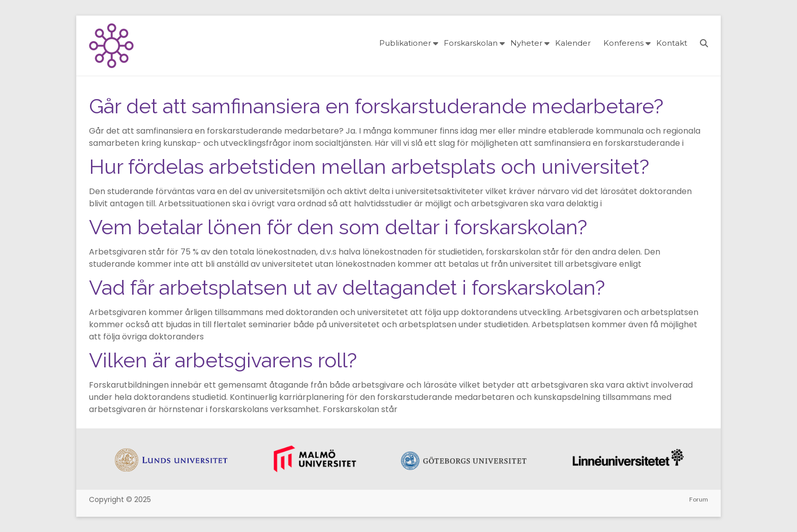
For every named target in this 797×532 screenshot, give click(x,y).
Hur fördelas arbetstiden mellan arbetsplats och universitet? (369, 166)
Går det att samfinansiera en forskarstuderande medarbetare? (376, 106)
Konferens (623, 43)
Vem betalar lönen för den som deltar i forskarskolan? (338, 227)
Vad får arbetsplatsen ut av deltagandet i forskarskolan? (347, 287)
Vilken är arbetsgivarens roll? (223, 360)
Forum (699, 499)
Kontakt (672, 43)
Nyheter (526, 43)
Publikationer (405, 43)
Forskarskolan (471, 43)
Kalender (573, 43)
